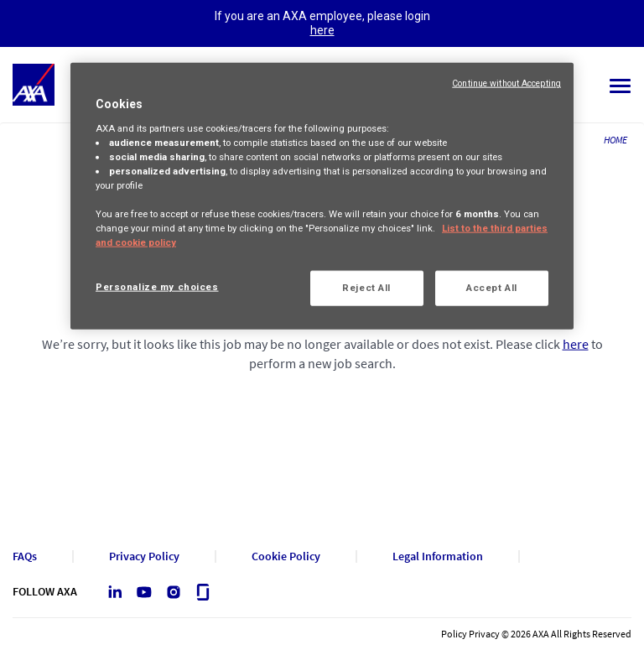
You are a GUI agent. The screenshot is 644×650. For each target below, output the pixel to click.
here (322, 30)
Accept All (492, 288)
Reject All (366, 288)
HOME (615, 140)
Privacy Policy (144, 556)
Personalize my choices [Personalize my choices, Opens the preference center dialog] (157, 287)
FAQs (25, 556)
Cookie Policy (286, 556)
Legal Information (438, 556)
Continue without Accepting (506, 83)
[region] (322, 196)
